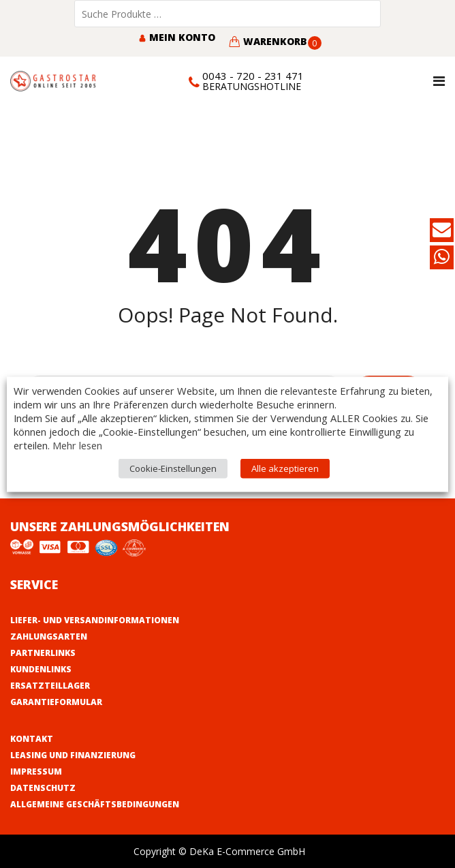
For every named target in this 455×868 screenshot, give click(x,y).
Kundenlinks (41, 669)
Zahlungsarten (49, 637)
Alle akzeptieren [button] (285, 468)
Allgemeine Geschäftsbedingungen (95, 804)
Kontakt (32, 739)
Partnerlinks (43, 653)
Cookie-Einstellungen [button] (173, 468)
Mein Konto (177, 37)
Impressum (36, 772)
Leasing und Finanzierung (73, 755)
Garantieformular (56, 702)
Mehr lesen (77, 445)
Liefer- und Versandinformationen (95, 620)
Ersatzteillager (50, 686)
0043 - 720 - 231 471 (253, 76)
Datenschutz (43, 788)
